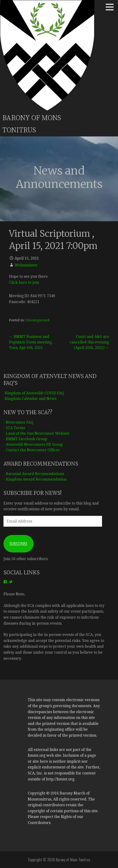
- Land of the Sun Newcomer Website (36, 433)
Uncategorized (38, 320)
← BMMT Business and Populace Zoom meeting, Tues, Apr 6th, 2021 (31, 342)
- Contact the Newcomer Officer (32, 450)
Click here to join (24, 282)
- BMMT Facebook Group (25, 439)
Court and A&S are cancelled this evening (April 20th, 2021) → (89, 342)
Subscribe (19, 544)
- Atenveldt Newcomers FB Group (33, 444)
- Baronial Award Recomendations (34, 474)
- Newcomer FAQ (19, 422)
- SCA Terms (14, 428)
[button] (111, 7)
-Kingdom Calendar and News (30, 399)
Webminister (26, 265)
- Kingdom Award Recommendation (35, 479)
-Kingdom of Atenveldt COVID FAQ (34, 393)
